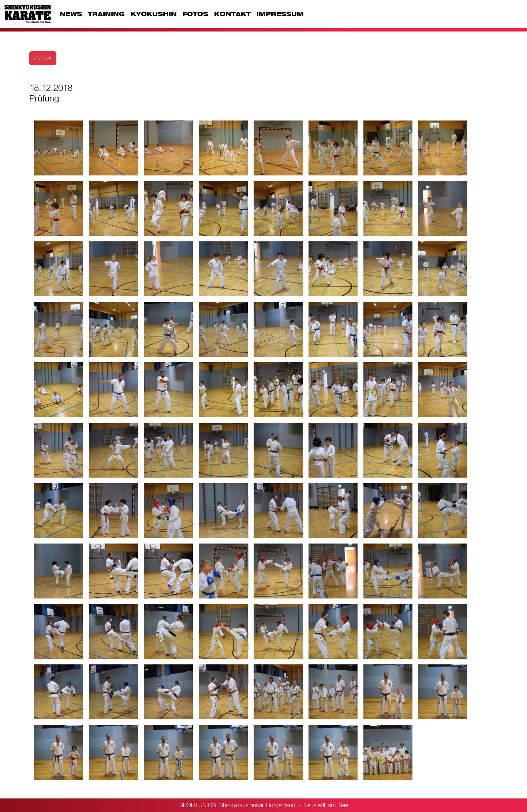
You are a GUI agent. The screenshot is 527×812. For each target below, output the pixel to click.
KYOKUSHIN (154, 14)
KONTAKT (232, 14)
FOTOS (195, 14)
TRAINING (106, 14)
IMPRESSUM (280, 14)
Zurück (43, 58)
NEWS (71, 14)
